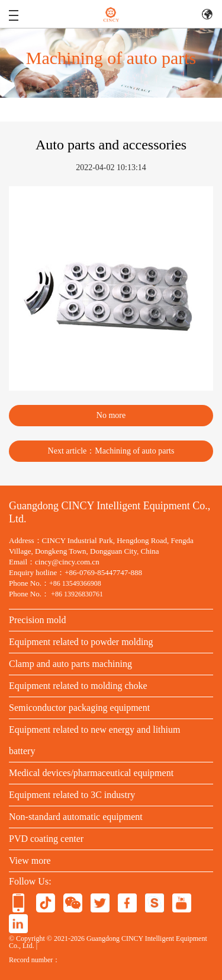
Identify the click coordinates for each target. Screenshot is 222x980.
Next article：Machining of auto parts (111, 451)
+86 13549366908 (75, 583)
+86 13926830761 (77, 594)
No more (111, 415)
